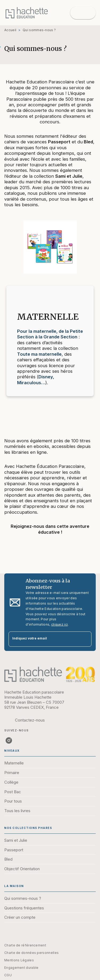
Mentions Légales (19, 960)
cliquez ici (59, 624)
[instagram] (9, 740)
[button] (50, 763)
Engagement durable (21, 968)
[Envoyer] (85, 639)
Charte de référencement (25, 945)
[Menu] (83, 13)
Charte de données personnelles (31, 953)
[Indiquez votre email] (43, 639)
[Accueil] (27, 13)
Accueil (10, 30)
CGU (8, 975)
